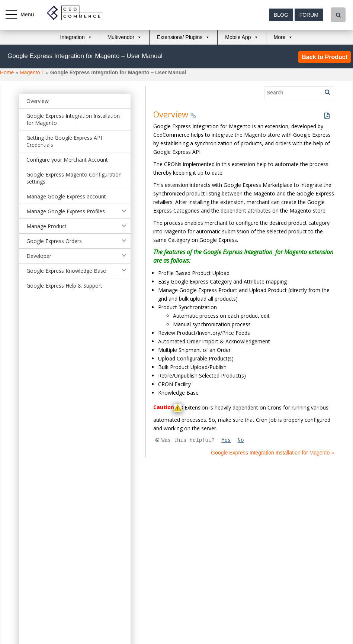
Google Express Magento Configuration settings (74, 178)
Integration (73, 37)
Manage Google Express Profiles (66, 211)
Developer (39, 256)
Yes (226, 440)
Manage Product (46, 226)
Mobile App (238, 37)
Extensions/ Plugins (180, 37)
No (241, 440)
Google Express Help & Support (64, 286)
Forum (309, 15)
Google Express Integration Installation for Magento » (272, 453)
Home (7, 72)
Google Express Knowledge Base (66, 271)
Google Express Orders (54, 241)
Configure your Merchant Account (67, 160)
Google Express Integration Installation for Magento (73, 119)
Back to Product (325, 57)
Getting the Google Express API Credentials (64, 141)
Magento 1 (32, 72)
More (280, 37)
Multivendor (121, 37)
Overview (38, 101)
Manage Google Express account (66, 196)
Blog (281, 15)
